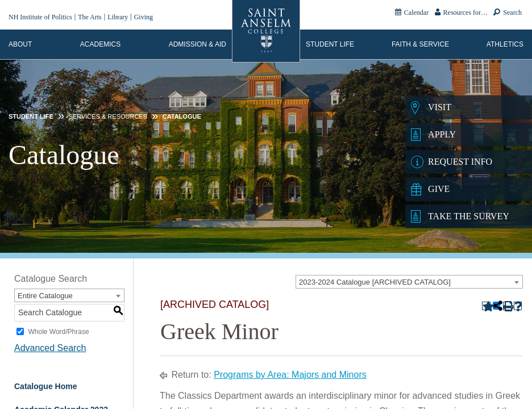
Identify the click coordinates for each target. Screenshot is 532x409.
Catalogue (182, 116)
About (20, 44)
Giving (144, 17)
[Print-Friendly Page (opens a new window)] (507, 306)
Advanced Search (50, 348)
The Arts (90, 17)
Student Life (330, 44)
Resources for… (465, 12)
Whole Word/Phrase (58, 332)
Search (512, 12)
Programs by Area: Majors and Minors (290, 375)
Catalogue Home (45, 386)
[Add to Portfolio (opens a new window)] (486, 306)
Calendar (416, 12)
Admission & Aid (198, 44)
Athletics (505, 44)
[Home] (266, 31)
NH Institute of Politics (40, 17)
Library (118, 17)
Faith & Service (420, 44)
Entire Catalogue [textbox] (45, 296)
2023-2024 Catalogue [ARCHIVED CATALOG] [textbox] (375, 282)
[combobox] (409, 282)
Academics (100, 44)
